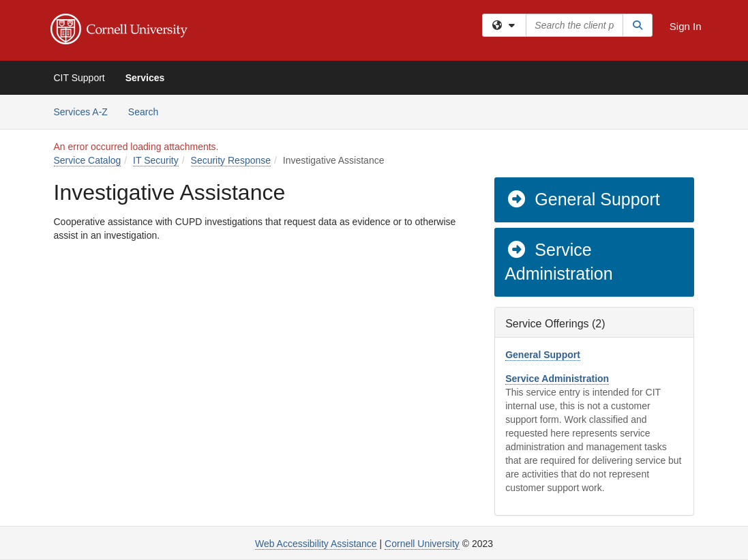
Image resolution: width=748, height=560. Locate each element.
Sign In (686, 26)
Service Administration (558, 262)
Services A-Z (81, 112)
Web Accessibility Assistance (316, 544)
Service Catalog (88, 160)
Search (148, 111)
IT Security (156, 160)
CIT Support (79, 78)
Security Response (231, 160)
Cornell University (422, 544)
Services (145, 78)
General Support (583, 199)
